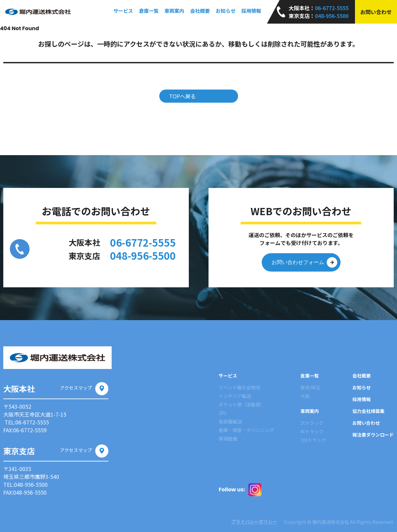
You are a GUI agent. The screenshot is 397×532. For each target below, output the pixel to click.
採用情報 (251, 11)
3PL (223, 413)
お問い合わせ (376, 12)
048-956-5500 (332, 16)
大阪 (305, 396)
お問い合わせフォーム (304, 262)
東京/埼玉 (310, 387)
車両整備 (228, 439)
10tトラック (313, 440)
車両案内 (310, 411)
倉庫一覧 (310, 376)
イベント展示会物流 (239, 387)
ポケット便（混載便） (242, 404)
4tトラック (312, 431)
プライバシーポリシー (248, 522)
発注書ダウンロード (373, 435)
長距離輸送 (230, 421)
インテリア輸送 (235, 396)
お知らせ (226, 11)
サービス (228, 376)
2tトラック (312, 423)
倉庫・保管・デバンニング (246, 430)
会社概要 (200, 11)
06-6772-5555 (332, 8)
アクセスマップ (84, 388)
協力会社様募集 (368, 411)
